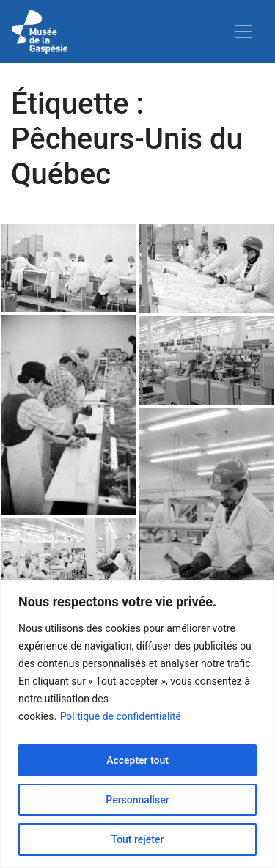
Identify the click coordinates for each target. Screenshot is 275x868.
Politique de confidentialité (121, 716)
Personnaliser (137, 800)
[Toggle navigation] (243, 32)
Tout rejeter (138, 839)
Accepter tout (137, 760)
